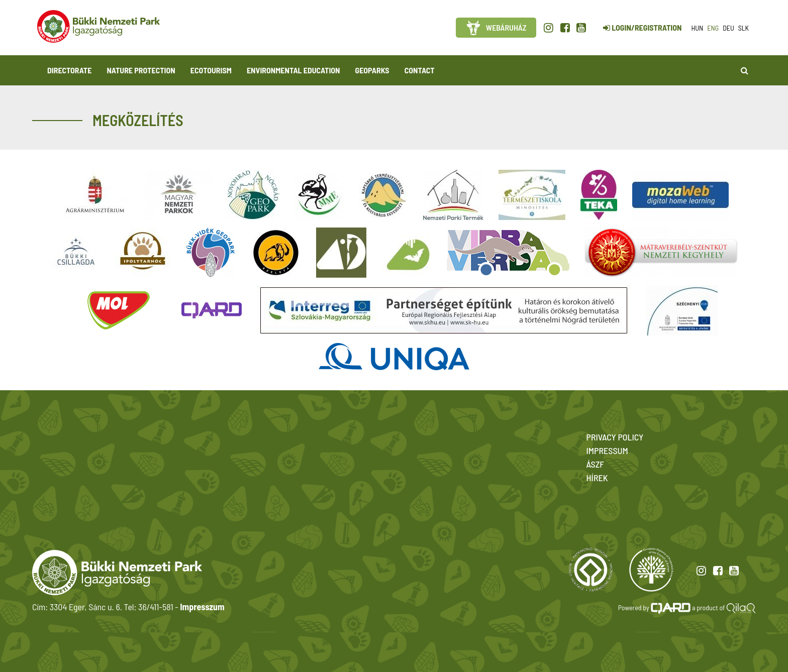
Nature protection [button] (141, 70)
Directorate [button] (69, 70)
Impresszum (202, 607)
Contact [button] (420, 70)
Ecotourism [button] (211, 70)
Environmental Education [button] (293, 70)
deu (728, 28)
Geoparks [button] (372, 70)
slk (744, 28)
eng (713, 28)
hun (697, 28)
